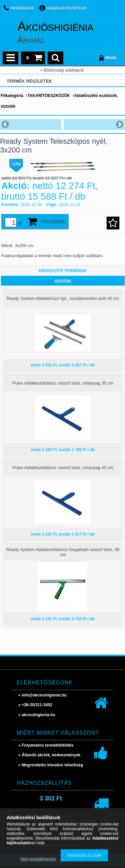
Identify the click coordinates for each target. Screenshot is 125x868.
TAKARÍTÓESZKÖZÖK (49, 96)
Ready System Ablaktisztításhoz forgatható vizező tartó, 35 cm (63, 552)
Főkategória (12, 96)
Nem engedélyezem (38, 859)
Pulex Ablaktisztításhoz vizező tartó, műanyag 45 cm (63, 468)
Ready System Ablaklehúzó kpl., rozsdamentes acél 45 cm (63, 298)
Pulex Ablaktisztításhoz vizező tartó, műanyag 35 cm (63, 383)
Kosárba (53, 222)
